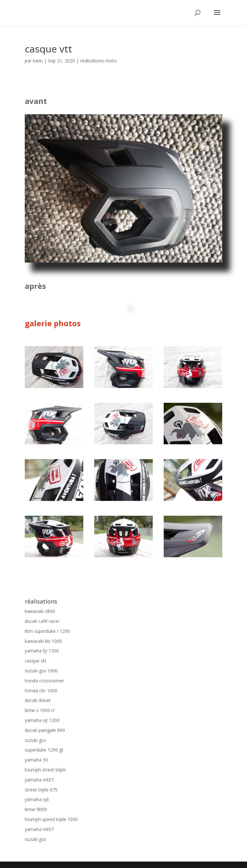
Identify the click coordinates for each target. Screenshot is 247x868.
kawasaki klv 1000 (43, 641)
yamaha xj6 (37, 799)
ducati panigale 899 (45, 730)
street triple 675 (41, 790)
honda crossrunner (44, 681)
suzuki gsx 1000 (41, 671)
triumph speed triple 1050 (51, 819)
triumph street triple (45, 770)
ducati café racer (42, 621)
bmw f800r (36, 809)
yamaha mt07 (39, 780)
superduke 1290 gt (44, 750)
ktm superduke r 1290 (47, 631)
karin (38, 61)
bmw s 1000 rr (40, 710)
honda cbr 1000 (41, 691)
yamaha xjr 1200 (42, 720)
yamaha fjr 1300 (42, 651)
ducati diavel (38, 700)
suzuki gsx (35, 740)
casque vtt (36, 661)
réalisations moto (98, 61)
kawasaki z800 (40, 611)
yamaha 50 (36, 760)
